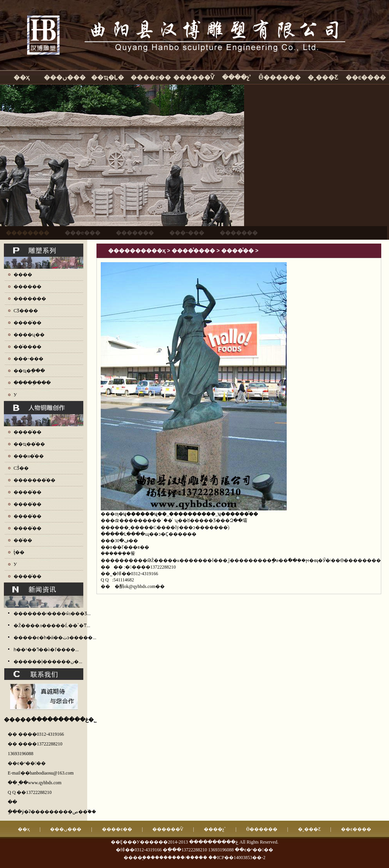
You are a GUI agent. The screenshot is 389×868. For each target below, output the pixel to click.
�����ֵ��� (32, 383)
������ (28, 287)
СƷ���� (26, 311)
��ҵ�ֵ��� (29, 371)
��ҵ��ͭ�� (29, 444)
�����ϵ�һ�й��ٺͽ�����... (55, 638)
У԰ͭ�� (15, 564)
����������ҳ (137, 251)
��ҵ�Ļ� (108, 77)
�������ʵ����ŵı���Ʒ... (52, 614)
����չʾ (237, 77)
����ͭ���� (193, 251)
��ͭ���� (28, 347)
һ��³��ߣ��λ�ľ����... (46, 650)
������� (30, 299)
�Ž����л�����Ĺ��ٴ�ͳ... (52, 626)
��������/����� (179, 858)
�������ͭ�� (34, 480)
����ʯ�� (29, 335)
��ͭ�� (23, 540)
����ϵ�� (151, 77)
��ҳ (22, 77)
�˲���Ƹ (323, 77)
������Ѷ (194, 77)
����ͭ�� (28, 323)
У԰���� (15, 395)
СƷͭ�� (21, 468)
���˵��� (28, 359)
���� (23, 275)
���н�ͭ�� (29, 456)
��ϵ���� (366, 77)
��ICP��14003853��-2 (237, 858)
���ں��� (65, 77)
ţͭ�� (19, 552)
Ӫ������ (280, 77)
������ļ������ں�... (48, 662)
